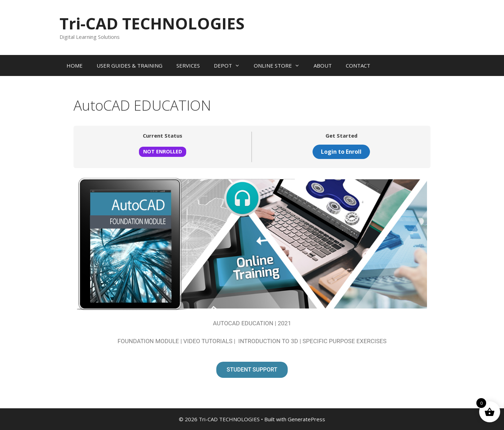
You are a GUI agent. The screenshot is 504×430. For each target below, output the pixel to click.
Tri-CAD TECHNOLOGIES (152, 23)
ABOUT (323, 65)
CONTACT (358, 65)
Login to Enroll (341, 152)
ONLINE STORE (280, 65)
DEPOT (230, 65)
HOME (75, 65)
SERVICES (188, 65)
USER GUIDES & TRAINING (129, 65)
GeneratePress (306, 419)
